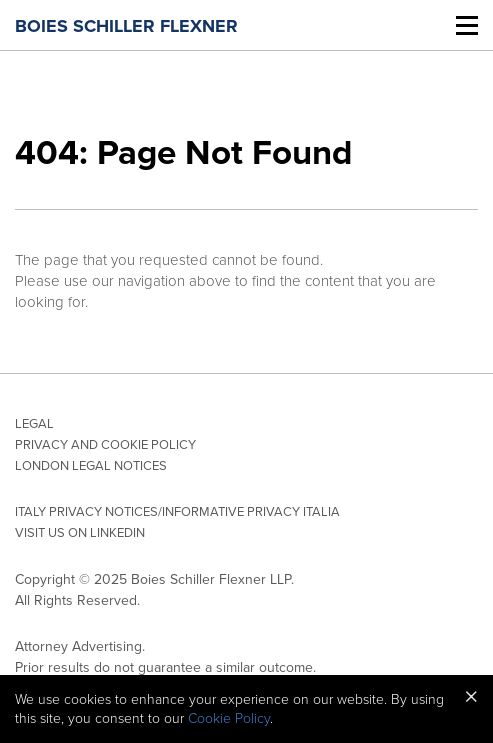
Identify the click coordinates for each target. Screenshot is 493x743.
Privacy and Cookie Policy (105, 445)
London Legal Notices (91, 466)
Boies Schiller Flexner (126, 26)
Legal (34, 424)
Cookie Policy (229, 718)
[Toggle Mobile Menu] (467, 25)
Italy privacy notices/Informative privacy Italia (177, 512)
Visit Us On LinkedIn (80, 533)
